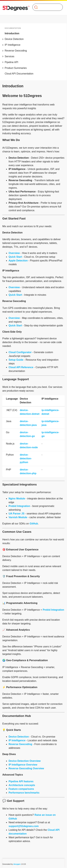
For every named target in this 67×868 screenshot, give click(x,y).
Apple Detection (18, 261)
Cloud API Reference (21, 367)
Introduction (12, 33)
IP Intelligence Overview (23, 765)
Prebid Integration (19, 506)
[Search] (46, 7)
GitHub (34, 524)
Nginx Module (17, 499)
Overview (14, 253)
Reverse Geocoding (16, 51)
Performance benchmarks (24, 793)
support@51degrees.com (24, 826)
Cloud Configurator (20, 352)
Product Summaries (16, 68)
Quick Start (15, 257)
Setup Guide (16, 360)
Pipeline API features (21, 781)
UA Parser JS (17, 514)
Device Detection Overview (25, 761)
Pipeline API (11, 62)
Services (9, 56)
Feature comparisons (21, 789)
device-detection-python (26, 458)
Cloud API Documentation (19, 74)
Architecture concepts (22, 785)
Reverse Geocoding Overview (26, 768)
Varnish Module (18, 517)
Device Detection (14, 39)
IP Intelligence (13, 45)
